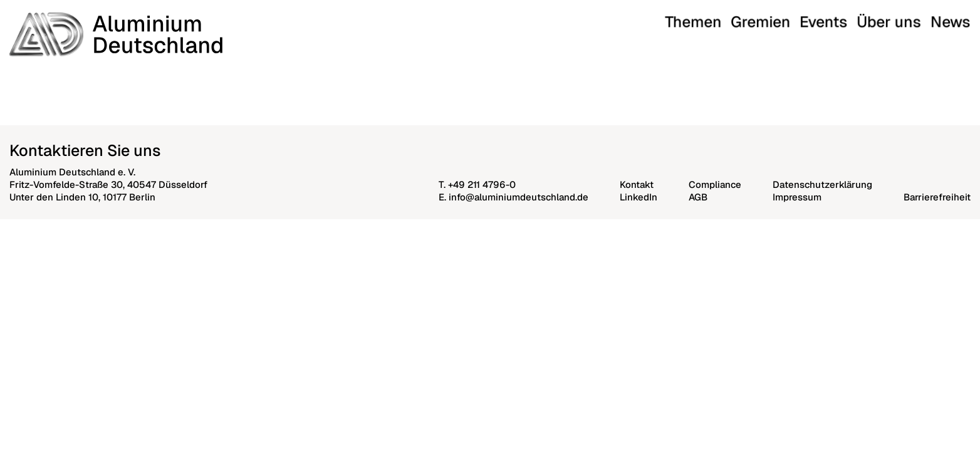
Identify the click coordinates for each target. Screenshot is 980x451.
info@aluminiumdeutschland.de (519, 197)
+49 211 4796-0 (482, 184)
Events (879, 18)
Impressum (797, 197)
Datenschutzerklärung (822, 184)
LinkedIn (639, 197)
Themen (800, 18)
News (958, 18)
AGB (698, 197)
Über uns (920, 18)
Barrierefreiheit (937, 197)
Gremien (841, 18)
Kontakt (637, 184)
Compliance (715, 184)
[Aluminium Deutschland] (116, 34)
